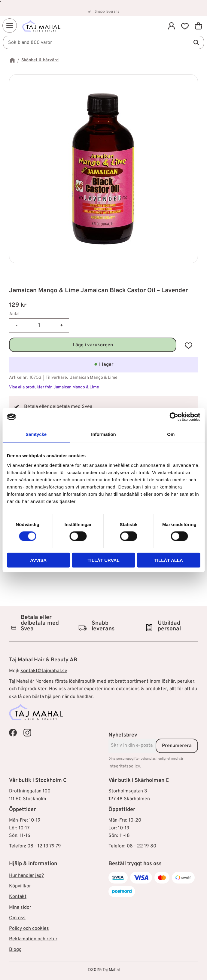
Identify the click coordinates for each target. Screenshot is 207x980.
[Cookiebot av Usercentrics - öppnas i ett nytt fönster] (174, 417)
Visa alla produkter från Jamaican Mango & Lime (54, 387)
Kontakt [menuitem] (18, 897)
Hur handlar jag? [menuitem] (26, 876)
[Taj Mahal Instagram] (27, 733)
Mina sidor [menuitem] (20, 908)
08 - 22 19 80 (142, 846)
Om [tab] (171, 434)
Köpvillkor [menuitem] (20, 886)
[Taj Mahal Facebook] (13, 733)
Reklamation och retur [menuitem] (33, 939)
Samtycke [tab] (36, 434)
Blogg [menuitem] (15, 950)
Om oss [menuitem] (17, 918)
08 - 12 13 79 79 (44, 846)
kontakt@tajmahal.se (44, 671)
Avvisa (38, 560)
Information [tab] (104, 434)
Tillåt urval (103, 560)
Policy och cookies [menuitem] (29, 929)
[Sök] (196, 43)
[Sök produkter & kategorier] (104, 43)
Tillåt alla (169, 560)
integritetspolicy (124, 766)
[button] (10, 26)
